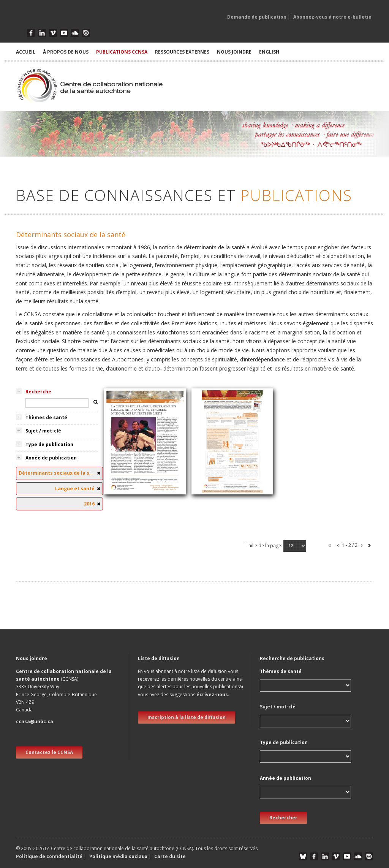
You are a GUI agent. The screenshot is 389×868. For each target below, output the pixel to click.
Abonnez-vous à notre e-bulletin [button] (332, 17)
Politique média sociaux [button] (118, 856)
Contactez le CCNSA (49, 752)
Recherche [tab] (38, 392)
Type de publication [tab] (49, 444)
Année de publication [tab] (51, 458)
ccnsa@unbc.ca (35, 721)
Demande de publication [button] (257, 17)
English (269, 52)
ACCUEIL (26, 52)
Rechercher (283, 818)
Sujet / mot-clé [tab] (43, 431)
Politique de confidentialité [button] (50, 856)
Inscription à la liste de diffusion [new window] (187, 717)
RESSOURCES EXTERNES (182, 52)
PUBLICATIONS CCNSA (122, 52)
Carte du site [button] (170, 856)
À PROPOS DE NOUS (66, 52)
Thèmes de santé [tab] (46, 417)
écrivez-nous (212, 695)
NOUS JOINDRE (234, 52)
